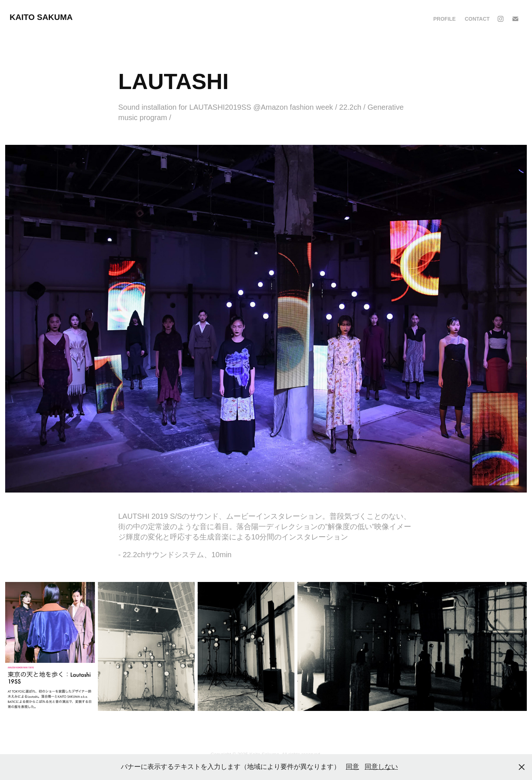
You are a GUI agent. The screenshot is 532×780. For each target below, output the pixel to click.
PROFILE (445, 19)
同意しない (381, 767)
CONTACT (477, 19)
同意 (352, 767)
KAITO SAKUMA (41, 17)
